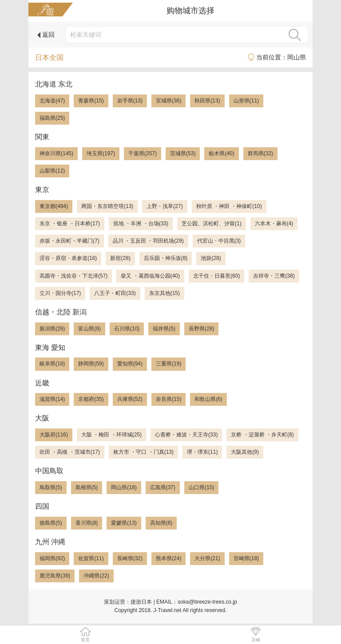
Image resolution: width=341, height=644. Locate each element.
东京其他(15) (165, 293)
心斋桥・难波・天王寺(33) (186, 435)
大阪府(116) (54, 435)
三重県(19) (169, 364)
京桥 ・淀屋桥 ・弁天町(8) (262, 435)
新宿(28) (120, 258)
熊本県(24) (169, 558)
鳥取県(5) (51, 487)
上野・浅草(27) (165, 206)
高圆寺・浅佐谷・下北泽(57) (73, 276)
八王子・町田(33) (115, 293)
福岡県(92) (52, 558)
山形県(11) (246, 101)
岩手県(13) (130, 101)
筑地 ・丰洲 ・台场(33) (141, 224)
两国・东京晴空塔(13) (107, 206)
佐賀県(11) (91, 558)
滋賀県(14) (52, 399)
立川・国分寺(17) (60, 293)
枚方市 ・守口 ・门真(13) (143, 452)
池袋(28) (211, 258)
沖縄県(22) (96, 576)
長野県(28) (201, 329)
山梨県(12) (52, 171)
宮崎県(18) (246, 558)
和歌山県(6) (208, 399)
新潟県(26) (52, 329)
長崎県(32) (130, 558)
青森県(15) (91, 101)
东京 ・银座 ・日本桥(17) (70, 224)
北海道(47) (52, 101)
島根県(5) (87, 487)
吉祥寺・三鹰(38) (274, 276)
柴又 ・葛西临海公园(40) (150, 276)
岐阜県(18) (52, 364)
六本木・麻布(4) (274, 224)
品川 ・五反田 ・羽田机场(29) (148, 241)
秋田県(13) (207, 101)
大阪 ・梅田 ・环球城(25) (111, 435)
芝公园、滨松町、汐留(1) (212, 224)
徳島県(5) (51, 523)
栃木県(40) (221, 153)
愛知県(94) (130, 364)
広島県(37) (163, 487)
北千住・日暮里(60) (216, 276)
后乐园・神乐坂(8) (166, 258)
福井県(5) (164, 329)
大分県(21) (207, 558)
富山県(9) (89, 329)
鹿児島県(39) (55, 576)
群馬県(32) (260, 153)
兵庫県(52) (130, 399)
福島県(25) (52, 118)
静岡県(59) (91, 364)
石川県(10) (127, 329)
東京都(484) (54, 206)
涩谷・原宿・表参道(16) (68, 258)
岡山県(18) (124, 487)
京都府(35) (91, 399)
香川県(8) (87, 523)
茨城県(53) (183, 153)
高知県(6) (161, 523)
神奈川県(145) (56, 153)
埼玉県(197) (101, 153)
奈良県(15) (169, 399)
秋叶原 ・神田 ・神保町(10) (229, 206)
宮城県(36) (169, 101)
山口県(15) (201, 487)
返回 (46, 35)
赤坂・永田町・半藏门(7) (69, 241)
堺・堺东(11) (202, 452)
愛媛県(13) (124, 523)
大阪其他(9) (245, 452)
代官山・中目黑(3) (219, 241)
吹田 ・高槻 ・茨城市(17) (70, 452)
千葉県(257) (143, 153)
